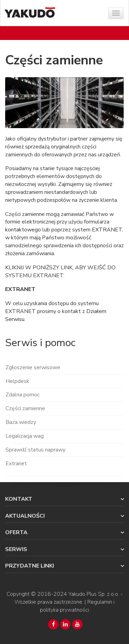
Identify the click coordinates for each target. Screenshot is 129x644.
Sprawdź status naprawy (35, 450)
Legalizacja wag (25, 436)
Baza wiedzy (21, 422)
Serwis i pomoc (40, 343)
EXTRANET (107, 230)
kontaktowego (23, 230)
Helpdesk (17, 381)
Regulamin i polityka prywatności (77, 606)
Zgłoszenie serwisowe (33, 367)
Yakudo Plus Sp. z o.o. (94, 594)
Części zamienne (25, 408)
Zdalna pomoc (23, 395)
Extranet (16, 464)
